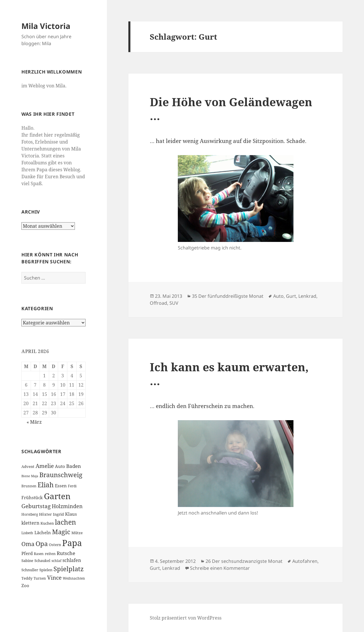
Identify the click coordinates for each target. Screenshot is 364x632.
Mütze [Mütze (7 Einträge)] (77, 533)
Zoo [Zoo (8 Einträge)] (25, 585)
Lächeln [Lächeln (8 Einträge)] (43, 532)
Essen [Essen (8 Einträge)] (61, 486)
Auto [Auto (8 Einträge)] (60, 466)
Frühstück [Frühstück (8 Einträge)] (32, 497)
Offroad (158, 303)
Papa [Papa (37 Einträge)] (72, 543)
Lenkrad (307, 296)
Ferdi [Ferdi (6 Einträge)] (72, 486)
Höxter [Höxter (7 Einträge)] (45, 514)
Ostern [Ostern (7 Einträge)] (55, 545)
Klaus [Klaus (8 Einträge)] (71, 514)
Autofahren (305, 561)
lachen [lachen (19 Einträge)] (65, 522)
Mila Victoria (46, 26)
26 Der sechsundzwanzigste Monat (244, 561)
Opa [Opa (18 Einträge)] (42, 544)
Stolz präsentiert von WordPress (186, 618)
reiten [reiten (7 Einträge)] (50, 554)
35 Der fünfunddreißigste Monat (228, 296)
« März (34, 422)
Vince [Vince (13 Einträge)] (54, 577)
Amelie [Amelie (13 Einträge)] (45, 466)
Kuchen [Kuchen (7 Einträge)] (47, 523)
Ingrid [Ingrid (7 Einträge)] (58, 514)
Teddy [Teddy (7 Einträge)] (27, 578)
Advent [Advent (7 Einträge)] (28, 466)
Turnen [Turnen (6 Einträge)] (40, 578)
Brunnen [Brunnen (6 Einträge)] (29, 486)
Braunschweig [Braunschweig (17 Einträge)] (61, 475)
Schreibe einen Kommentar (220, 568)
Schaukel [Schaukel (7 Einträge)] (42, 561)
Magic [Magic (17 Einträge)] (61, 532)
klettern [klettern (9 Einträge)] (30, 523)
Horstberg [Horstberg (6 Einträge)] (30, 514)
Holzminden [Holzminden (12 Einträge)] (67, 506)
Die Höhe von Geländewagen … (231, 109)
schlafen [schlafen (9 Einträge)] (72, 560)
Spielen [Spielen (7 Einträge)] (46, 570)
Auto (278, 296)
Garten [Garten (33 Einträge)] (57, 496)
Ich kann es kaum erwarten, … (229, 374)
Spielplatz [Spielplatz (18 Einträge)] (69, 569)
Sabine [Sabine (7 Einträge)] (27, 561)
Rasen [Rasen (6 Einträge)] (39, 554)
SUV (174, 303)
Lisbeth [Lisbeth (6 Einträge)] (27, 533)
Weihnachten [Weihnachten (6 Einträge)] (74, 578)
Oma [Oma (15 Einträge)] (28, 544)
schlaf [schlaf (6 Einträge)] (56, 561)
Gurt (291, 296)
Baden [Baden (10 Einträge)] (74, 466)
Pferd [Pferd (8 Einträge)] (27, 553)
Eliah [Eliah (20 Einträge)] (46, 485)
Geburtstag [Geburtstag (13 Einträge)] (36, 506)
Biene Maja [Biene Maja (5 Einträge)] (30, 476)
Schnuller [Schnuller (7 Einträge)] (30, 570)
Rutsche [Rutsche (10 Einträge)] (66, 553)
